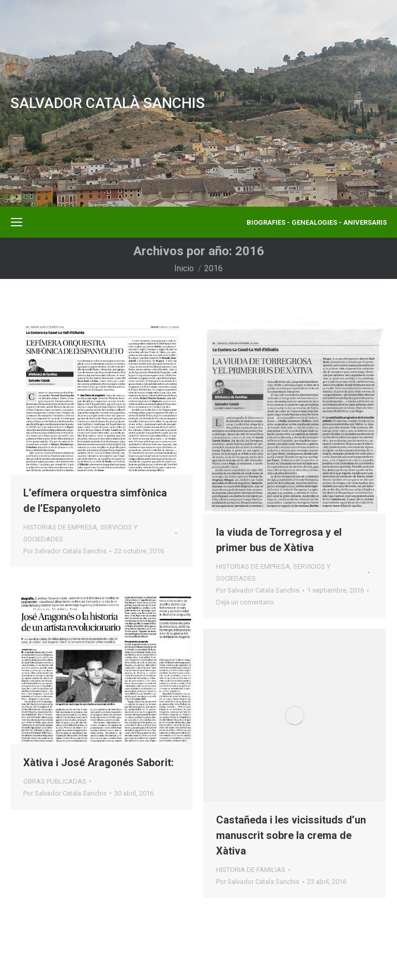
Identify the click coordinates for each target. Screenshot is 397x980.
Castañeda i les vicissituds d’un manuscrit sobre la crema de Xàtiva (291, 835)
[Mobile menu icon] (17, 222)
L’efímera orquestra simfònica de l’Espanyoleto (95, 501)
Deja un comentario (245, 602)
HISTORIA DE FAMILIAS (251, 870)
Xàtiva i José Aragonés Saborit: (98, 763)
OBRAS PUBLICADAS (55, 781)
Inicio (184, 268)
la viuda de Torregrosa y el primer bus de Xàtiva (279, 540)
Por (65, 551)
